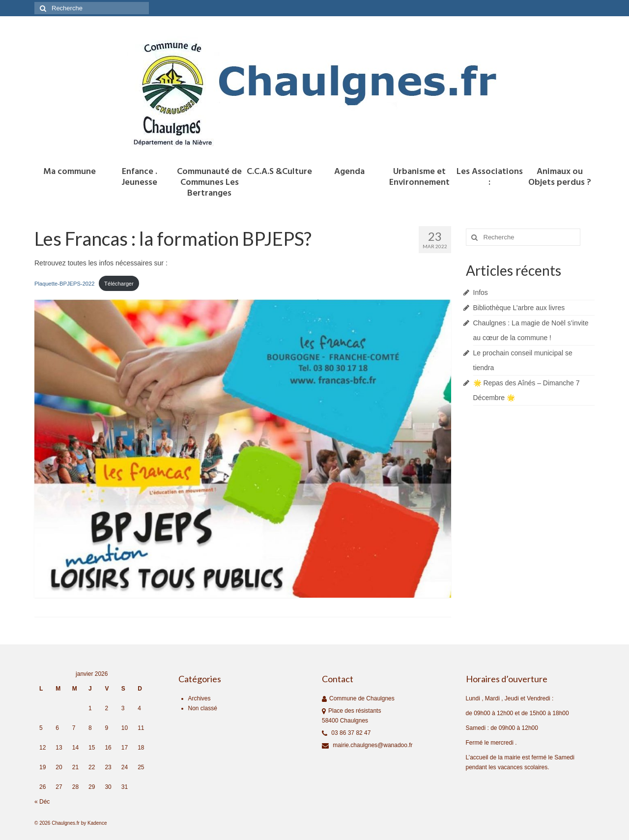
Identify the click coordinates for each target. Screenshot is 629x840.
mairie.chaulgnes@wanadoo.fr (367, 745)
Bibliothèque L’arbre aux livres (519, 308)
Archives (200, 698)
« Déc (42, 802)
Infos (481, 292)
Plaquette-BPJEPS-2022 (65, 284)
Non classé (203, 708)
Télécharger (119, 284)
